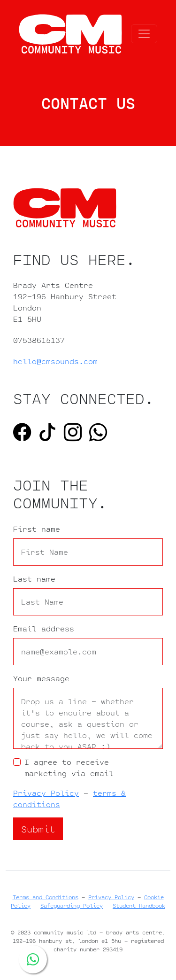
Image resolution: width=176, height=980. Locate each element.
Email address (44, 629)
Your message (41, 678)
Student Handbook (139, 906)
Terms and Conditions (46, 897)
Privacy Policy (46, 793)
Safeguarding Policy (72, 906)
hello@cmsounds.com (55, 361)
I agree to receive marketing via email (69, 768)
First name (37, 529)
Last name (34, 579)
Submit (38, 829)
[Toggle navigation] (144, 34)
